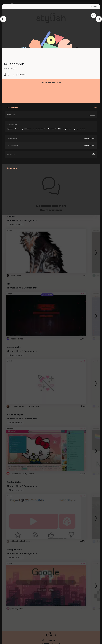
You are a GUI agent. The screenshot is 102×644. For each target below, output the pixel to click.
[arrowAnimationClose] (3, 19)
